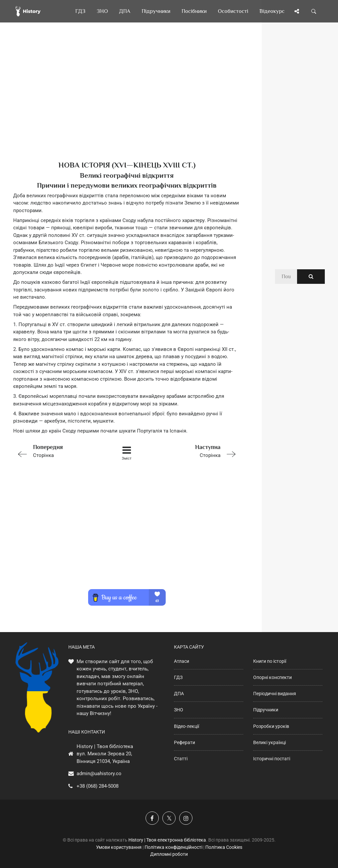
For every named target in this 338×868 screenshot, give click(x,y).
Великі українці (270, 742)
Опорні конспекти (272, 677)
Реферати (185, 742)
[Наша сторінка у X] (169, 818)
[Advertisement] (127, 102)
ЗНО (179, 710)
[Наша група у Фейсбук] (152, 818)
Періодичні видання (275, 694)
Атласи (182, 661)
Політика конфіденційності (173, 847)
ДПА (179, 694)
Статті (181, 759)
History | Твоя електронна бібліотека (167, 840)
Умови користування (119, 847)
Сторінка (58, 451)
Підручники (266, 710)
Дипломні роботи (169, 854)
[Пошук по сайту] (314, 11)
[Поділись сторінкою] (297, 11)
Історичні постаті (272, 759)
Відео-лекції (186, 726)
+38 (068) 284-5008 (98, 786)
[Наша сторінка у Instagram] (186, 818)
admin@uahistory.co (99, 774)
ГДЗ (178, 677)
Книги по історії (270, 661)
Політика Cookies (224, 847)
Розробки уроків (271, 726)
